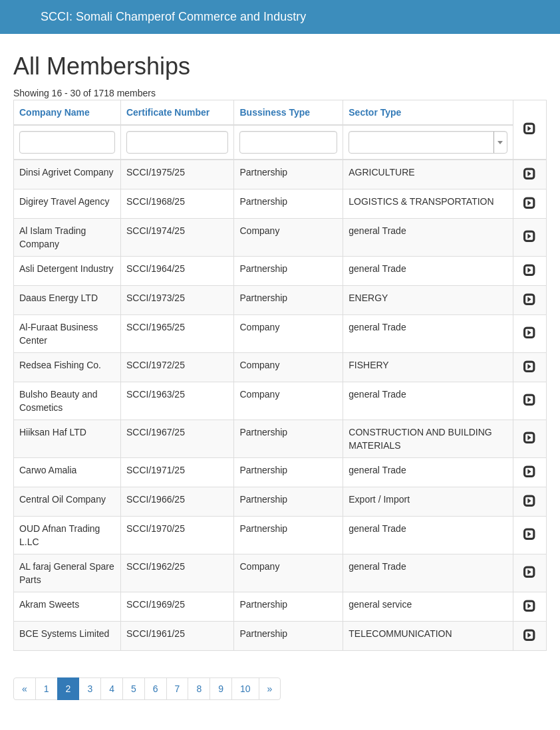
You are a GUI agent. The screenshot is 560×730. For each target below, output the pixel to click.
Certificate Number (168, 112)
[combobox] (428, 142)
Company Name (55, 112)
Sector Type (375, 112)
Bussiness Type (275, 112)
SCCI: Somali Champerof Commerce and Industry (173, 17)
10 (245, 689)
